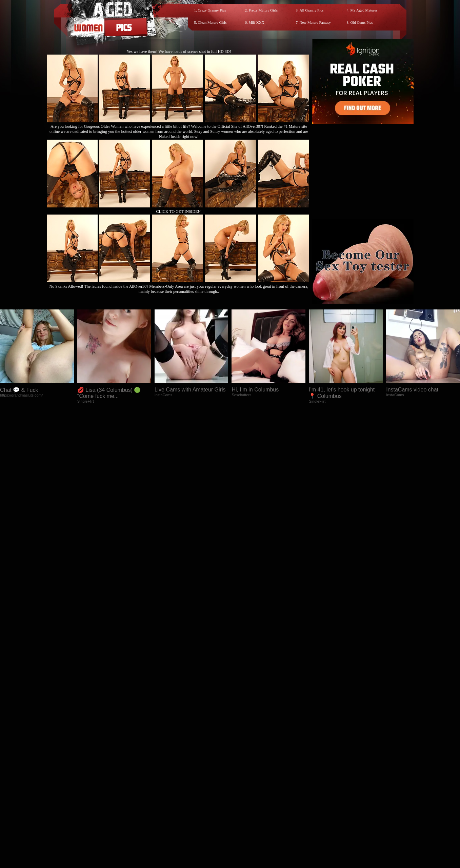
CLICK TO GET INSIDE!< (179, 211)
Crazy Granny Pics (212, 10)
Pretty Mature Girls (263, 10)
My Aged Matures (364, 10)
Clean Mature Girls (212, 22)
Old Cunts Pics (362, 22)
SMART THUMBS (242, 722)
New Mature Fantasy (315, 22)
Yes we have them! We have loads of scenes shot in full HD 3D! (179, 52)
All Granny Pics (312, 10)
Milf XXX (257, 22)
